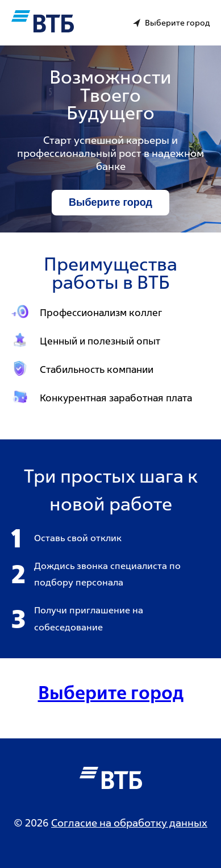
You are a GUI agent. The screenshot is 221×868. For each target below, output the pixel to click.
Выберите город (110, 202)
